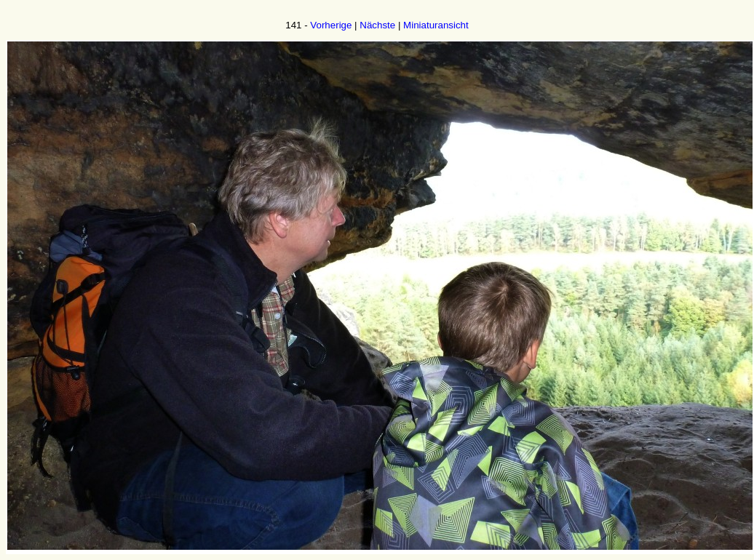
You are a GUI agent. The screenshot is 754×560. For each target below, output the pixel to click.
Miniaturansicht (436, 25)
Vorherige (331, 25)
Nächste (377, 25)
